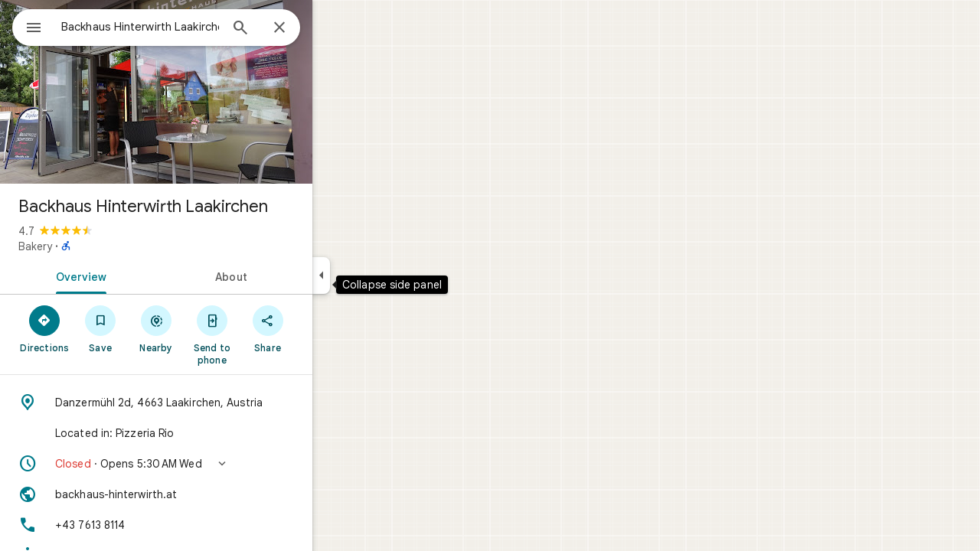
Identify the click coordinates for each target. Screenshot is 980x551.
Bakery (90, 246)
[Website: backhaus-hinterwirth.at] (211, 494)
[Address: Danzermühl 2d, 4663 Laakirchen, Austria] (211, 403)
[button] (211, 464)
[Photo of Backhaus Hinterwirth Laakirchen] (211, 92)
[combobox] (180, 27)
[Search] (296, 29)
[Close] (335, 28)
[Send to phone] (267, 334)
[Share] (323, 328)
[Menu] (28, 26)
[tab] (133, 275)
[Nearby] (212, 328)
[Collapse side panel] (376, 275)
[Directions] (100, 328)
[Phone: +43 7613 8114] (211, 525)
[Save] (156, 328)
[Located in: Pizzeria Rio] (211, 433)
